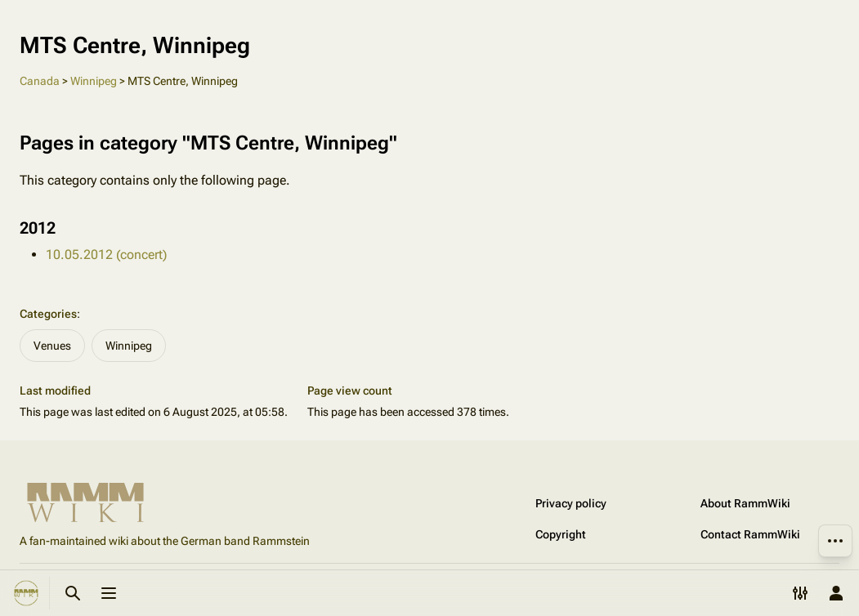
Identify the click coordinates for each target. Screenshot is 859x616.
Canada (40, 81)
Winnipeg (94, 81)
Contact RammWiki (750, 534)
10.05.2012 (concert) (106, 254)
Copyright (561, 534)
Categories (48, 314)
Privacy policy (571, 503)
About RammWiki (745, 503)
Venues (52, 346)
